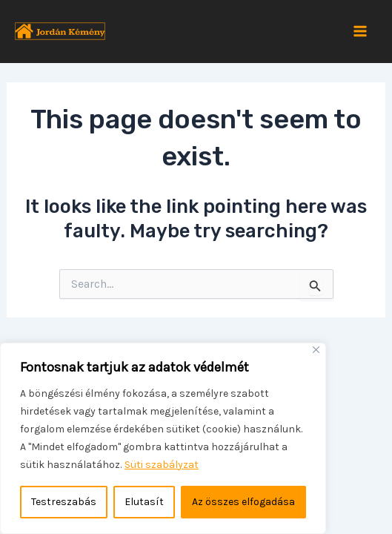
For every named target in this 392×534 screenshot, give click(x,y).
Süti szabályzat (162, 465)
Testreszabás (64, 502)
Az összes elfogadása (243, 502)
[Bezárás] (316, 350)
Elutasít (144, 502)
